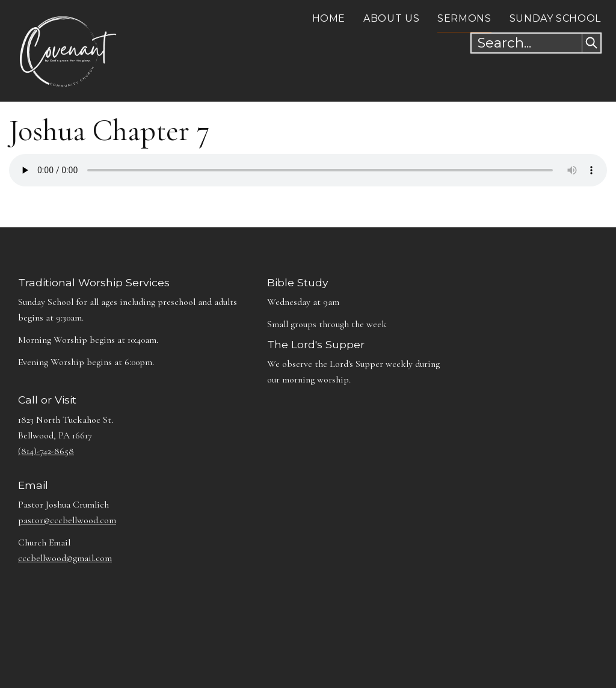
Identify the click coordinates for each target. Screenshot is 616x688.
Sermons (464, 18)
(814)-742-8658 (46, 451)
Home (329, 18)
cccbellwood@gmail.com (65, 558)
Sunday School (555, 18)
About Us (391, 18)
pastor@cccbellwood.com (67, 520)
